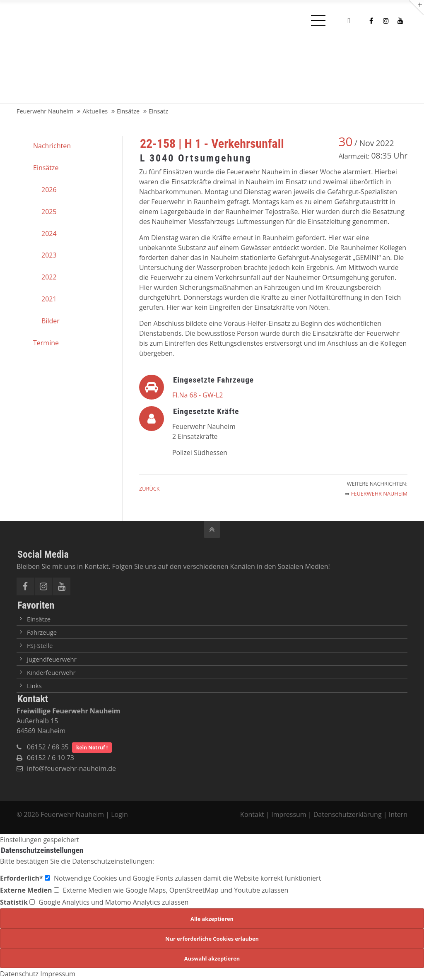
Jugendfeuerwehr (52, 659)
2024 (49, 234)
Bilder (51, 321)
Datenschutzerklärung (348, 814)
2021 (49, 299)
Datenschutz (19, 974)
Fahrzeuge (42, 632)
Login (119, 814)
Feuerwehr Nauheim (379, 494)
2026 (49, 190)
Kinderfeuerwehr (51, 672)
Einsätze (46, 168)
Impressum (289, 814)
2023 (49, 255)
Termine (46, 343)
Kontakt (253, 814)
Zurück (149, 489)
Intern (398, 814)
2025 (49, 212)
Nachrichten (52, 146)
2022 (49, 277)
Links (34, 686)
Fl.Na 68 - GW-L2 (198, 395)
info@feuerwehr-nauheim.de (71, 768)
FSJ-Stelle (40, 645)
